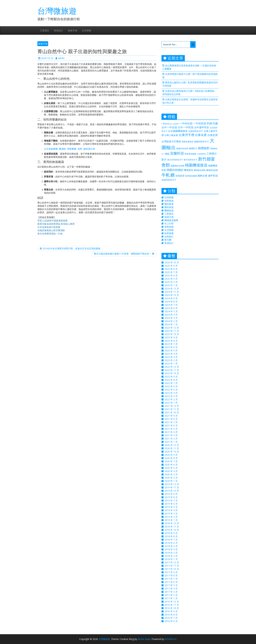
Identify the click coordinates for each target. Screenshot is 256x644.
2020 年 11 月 (172, 448)
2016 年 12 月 (172, 602)
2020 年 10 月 (172, 452)
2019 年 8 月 (171, 497)
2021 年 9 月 (171, 416)
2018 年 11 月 (172, 527)
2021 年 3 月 (171, 435)
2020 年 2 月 (171, 478)
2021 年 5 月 (171, 429)
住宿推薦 (169, 197)
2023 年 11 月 (172, 331)
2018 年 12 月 (172, 523)
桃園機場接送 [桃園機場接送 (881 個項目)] (196, 165)
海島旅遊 (169, 227)
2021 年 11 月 (172, 409)
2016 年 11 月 (172, 605)
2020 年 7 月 (171, 461)
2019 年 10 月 (172, 491)
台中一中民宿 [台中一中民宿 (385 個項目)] (186, 127)
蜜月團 (168, 240)
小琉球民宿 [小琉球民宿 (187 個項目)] (201, 154)
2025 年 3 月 (171, 282)
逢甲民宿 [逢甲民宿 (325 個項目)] (213, 176)
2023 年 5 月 (171, 350)
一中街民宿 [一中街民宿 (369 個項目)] (200, 123)
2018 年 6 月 (171, 543)
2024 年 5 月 (171, 311)
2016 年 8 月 (171, 615)
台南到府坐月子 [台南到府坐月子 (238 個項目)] (196, 131)
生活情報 (87, 30)
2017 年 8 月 (171, 575)
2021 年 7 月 (171, 422)
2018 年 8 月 (171, 536)
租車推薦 (169, 233)
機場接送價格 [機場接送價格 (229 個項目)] (200, 170)
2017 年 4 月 (171, 588)
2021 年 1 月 (171, 442)
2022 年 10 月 (172, 373)
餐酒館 (62, 149)
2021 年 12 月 (172, 406)
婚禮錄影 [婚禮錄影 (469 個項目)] (204, 148)
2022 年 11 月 (172, 370)
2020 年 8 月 (171, 458)
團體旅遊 (169, 210)
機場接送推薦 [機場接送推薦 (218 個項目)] (212, 170)
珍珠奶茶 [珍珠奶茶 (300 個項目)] (180, 176)
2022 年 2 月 (171, 399)
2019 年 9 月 (171, 494)
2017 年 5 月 (171, 585)
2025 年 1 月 (171, 285)
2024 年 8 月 (171, 302)
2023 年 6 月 (171, 347)
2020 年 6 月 (171, 465)
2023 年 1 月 (171, 363)
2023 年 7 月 (171, 344)
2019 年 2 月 (171, 517)
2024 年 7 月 (171, 305)
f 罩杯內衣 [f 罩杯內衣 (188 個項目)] (166, 124)
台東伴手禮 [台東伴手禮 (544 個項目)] (187, 135)
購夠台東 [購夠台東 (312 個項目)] (202, 176)
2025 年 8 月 (171, 269)
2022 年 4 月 (171, 393)
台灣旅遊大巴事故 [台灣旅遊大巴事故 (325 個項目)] (171, 141)
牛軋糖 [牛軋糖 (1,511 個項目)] (168, 175)
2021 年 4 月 (171, 432)
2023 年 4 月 (171, 354)
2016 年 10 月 (172, 608)
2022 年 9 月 (171, 377)
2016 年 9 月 (171, 611)
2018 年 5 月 (171, 546)
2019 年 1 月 (171, 520)
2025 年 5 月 (171, 279)
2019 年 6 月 (171, 504)
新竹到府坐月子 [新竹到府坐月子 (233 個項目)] (191, 160)
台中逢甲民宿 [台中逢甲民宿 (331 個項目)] (201, 127)
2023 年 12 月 (172, 328)
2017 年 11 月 (172, 566)
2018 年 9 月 (171, 533)
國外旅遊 (169, 207)
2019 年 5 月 (171, 507)
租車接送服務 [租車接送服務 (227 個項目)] (191, 176)
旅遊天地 (72, 30)
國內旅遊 (169, 204)
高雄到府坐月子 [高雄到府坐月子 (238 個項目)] (169, 180)
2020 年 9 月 (171, 455)
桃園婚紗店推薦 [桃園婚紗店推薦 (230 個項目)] (177, 166)
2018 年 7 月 (171, 540)
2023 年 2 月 (171, 360)
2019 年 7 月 (171, 500)
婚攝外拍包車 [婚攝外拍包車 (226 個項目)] (182, 148)
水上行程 (169, 223)
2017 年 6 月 (171, 582)
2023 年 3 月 (171, 357)
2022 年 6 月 (171, 386)
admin (60, 58)
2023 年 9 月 (171, 337)
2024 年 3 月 (171, 318)
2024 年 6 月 (171, 308)
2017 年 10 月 (172, 569)
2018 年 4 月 (171, 549)
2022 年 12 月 (172, 367)
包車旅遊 (169, 201)
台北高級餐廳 (51, 149)
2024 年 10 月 (172, 295)
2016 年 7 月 (171, 618)
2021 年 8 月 (171, 419)
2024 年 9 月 (171, 298)
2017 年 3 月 (171, 592)
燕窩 (80, 149)
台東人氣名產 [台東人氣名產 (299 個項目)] (171, 135)
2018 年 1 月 (171, 559)
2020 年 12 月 (172, 445)
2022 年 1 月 (171, 403)
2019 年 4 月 (171, 510)
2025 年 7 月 (171, 272)
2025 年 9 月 (171, 266)
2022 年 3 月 (171, 396)
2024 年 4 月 (171, 315)
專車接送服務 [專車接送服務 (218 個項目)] (190, 154)
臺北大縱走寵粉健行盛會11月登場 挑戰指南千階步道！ (124, 254)
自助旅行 (169, 236)
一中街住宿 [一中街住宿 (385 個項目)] (186, 123)
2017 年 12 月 (172, 562)
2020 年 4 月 (171, 471)
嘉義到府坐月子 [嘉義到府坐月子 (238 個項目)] (202, 142)
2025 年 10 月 (172, 262)
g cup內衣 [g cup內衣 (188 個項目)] (175, 124)
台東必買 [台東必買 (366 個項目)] (213, 135)
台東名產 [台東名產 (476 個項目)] (201, 135)
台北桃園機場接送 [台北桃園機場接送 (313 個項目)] (178, 131)
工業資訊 (44, 30)
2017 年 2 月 (171, 595)
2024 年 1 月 (171, 324)
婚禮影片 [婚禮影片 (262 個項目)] (193, 148)
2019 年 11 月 (172, 487)
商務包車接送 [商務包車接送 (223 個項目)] (188, 142)
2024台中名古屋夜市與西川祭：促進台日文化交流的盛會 (70, 248)
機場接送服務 (171, 220)
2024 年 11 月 (172, 292)
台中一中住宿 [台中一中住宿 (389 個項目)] (169, 127)
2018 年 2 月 (171, 556)
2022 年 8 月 (171, 380)
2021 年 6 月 (171, 425)
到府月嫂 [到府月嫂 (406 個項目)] (212, 123)
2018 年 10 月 (172, 530)
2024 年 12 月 (172, 288)
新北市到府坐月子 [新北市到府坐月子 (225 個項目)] (175, 160)
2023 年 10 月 (172, 334)
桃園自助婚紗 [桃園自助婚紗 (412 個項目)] (175, 170)
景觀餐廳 (72, 149)
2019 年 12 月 (172, 484)
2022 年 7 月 (171, 383)
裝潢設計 (58, 30)
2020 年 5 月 (171, 468)
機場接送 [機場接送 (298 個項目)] (189, 170)
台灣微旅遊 (57, 11)
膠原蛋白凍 (89, 149)
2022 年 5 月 (171, 390)
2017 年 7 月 (171, 579)
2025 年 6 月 (171, 275)
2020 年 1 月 (171, 481)
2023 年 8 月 (171, 341)
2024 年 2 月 (171, 321)
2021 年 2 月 (171, 438)
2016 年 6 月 (171, 621)
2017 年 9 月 (171, 572)
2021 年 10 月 (172, 412)
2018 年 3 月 (171, 553)
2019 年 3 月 (171, 513)
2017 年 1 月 (171, 598)
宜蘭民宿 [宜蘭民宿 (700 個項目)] (177, 153)
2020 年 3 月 (171, 474)
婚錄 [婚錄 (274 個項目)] (167, 154)
